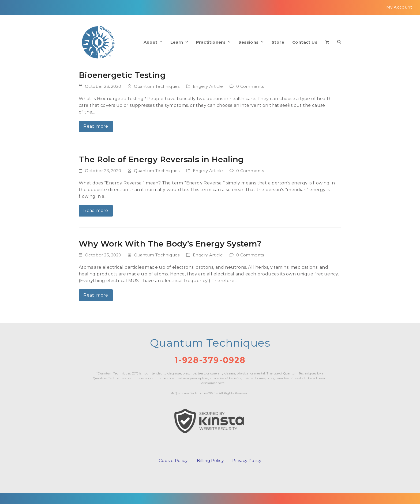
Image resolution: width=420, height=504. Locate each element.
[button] (327, 42)
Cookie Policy (173, 461)
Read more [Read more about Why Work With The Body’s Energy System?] (96, 295)
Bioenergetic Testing (122, 75)
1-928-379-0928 (210, 360)
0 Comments (250, 86)
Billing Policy (210, 461)
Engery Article (208, 86)
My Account (399, 7)
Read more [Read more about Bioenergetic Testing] (96, 126)
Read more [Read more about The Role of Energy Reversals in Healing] (96, 211)
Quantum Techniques (157, 86)
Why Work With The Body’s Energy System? (170, 244)
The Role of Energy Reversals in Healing (161, 159)
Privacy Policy (247, 461)
